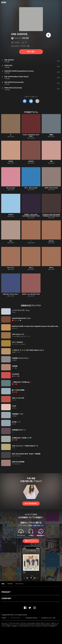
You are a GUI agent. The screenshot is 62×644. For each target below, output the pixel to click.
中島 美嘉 (25, 38)
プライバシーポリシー (16, 618)
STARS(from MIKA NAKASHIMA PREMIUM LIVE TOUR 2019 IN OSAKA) (51, 216)
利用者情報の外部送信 (31, 618)
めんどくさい (11, 268)
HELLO (51, 268)
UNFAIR (11, 161)
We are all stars (11, 188)
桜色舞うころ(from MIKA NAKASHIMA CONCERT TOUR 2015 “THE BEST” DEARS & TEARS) (31, 217)
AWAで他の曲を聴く (31, 504)
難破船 (51, 135)
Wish (11, 241)
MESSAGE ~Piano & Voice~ (11, 294)
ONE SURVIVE (19, 584)
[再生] (48, 35)
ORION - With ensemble (51, 188)
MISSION (31, 161)
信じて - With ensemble (31, 188)
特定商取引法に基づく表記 (48, 618)
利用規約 (4, 618)
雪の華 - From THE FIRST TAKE (31, 294)
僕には (31, 268)
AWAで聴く (31, 52)
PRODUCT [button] (6, 592)
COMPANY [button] (6, 598)
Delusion (51, 241)
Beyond (11, 215)
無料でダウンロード (31, 541)
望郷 (51, 161)
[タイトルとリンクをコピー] (37, 101)
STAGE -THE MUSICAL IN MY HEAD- (31, 136)
